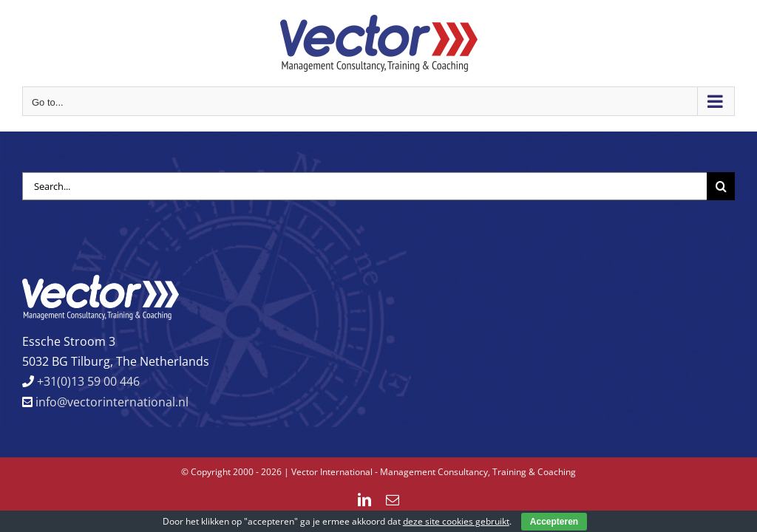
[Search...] (364, 186)
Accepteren (554, 522)
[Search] (721, 186)
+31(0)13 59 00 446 (87, 381)
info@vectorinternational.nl (111, 402)
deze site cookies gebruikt (456, 521)
